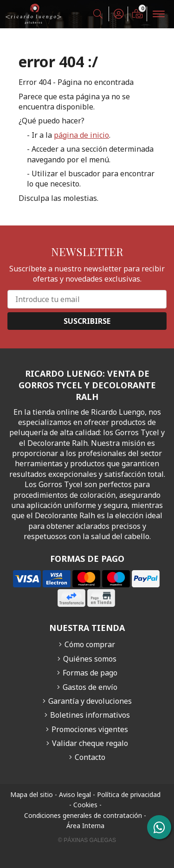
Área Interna (85, 826)
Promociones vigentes (90, 729)
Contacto (90, 757)
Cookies (85, 805)
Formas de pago (90, 673)
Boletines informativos (90, 715)
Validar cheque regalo (90, 743)
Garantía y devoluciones (90, 701)
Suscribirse (87, 321)
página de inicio (81, 135)
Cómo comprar (90, 644)
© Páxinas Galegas (87, 840)
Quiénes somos (90, 659)
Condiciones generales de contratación (83, 815)
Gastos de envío (90, 687)
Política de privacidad (129, 794)
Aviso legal (75, 794)
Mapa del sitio (32, 794)
